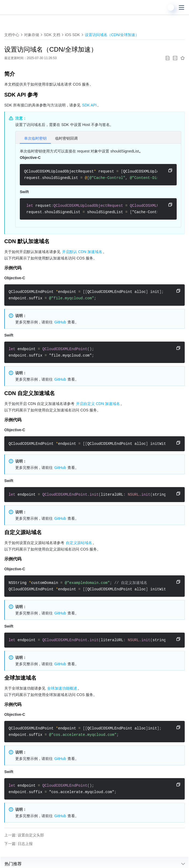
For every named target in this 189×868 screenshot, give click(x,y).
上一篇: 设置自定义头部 (24, 835)
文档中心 (12, 35)
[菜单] (182, 7)
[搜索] (160, 7)
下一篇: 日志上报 (18, 844)
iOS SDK (73, 35)
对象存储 (32, 35)
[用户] (171, 7)
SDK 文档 (52, 35)
